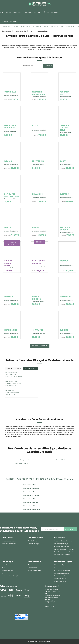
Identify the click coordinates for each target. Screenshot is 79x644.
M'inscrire (71, 529)
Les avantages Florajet (61, 544)
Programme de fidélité (34, 570)
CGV (56, 568)
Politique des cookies (60, 576)
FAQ (29, 565)
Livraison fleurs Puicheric (58, 460)
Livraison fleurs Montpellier (32, 509)
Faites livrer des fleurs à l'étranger (64, 549)
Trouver (48, 66)
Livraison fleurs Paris (30, 485)
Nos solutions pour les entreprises (64, 552)
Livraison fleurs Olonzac (21, 463)
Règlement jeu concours (61, 573)
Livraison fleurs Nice (30, 499)
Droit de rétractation (60, 581)
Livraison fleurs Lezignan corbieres (21, 460)
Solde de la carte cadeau (9, 541)
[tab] (7, 27)
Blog (3, 573)
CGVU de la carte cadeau (9, 544)
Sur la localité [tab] (13, 368)
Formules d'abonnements (62, 546)
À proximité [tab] (30, 368)
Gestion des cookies (60, 579)
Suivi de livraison (7, 565)
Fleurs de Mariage (33, 544)
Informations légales (60, 565)
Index (3, 568)
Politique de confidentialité (62, 570)
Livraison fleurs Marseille (31, 488)
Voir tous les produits (40, 346)
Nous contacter (33, 568)
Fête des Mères (32, 541)
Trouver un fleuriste (7, 570)
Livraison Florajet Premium (62, 555)
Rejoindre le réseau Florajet (10, 576)
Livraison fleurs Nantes (31, 502)
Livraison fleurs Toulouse (31, 495)
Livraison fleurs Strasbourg (32, 506)
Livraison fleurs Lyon (30, 492)
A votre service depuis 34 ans (63, 541)
